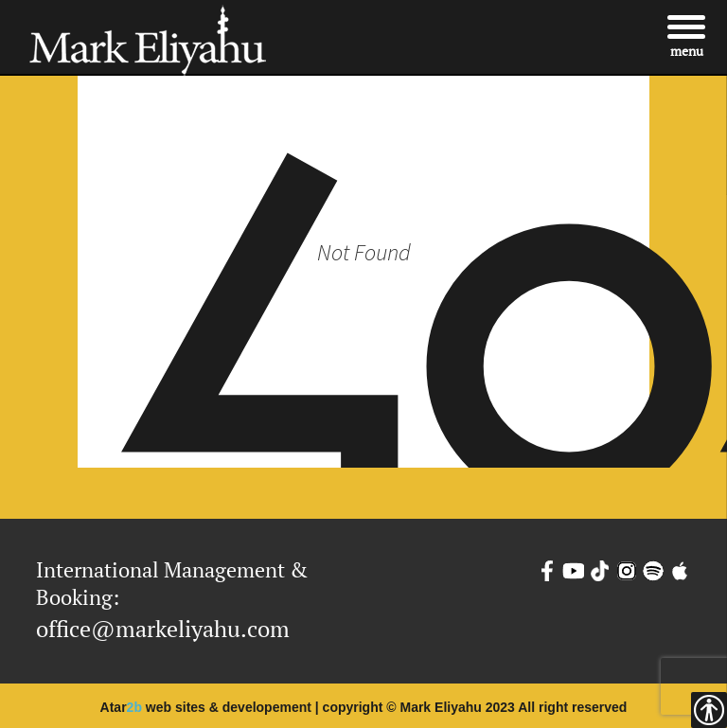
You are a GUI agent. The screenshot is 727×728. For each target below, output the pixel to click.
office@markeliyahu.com (163, 629)
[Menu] (687, 36)
